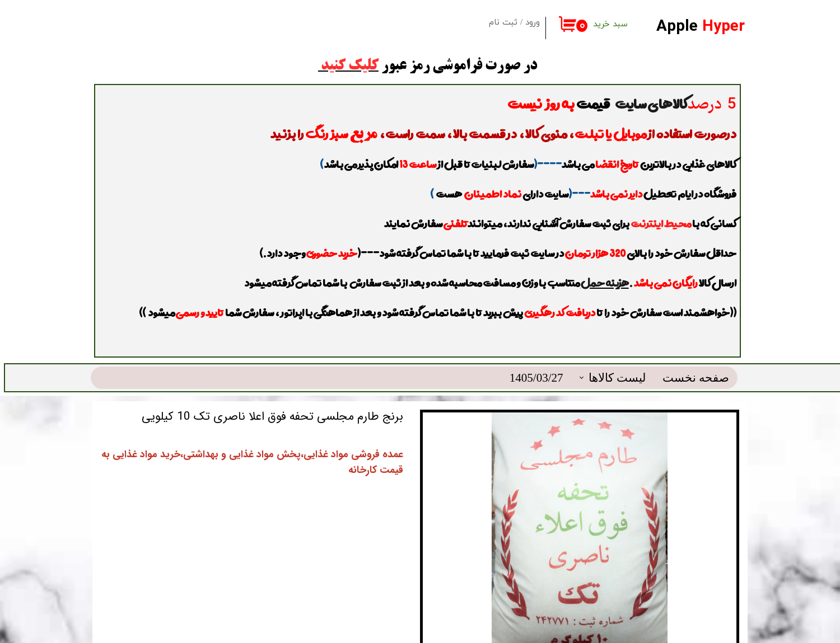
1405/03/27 (536, 350)
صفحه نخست (696, 350)
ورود (533, 23)
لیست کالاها (617, 350)
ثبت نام (503, 23)
